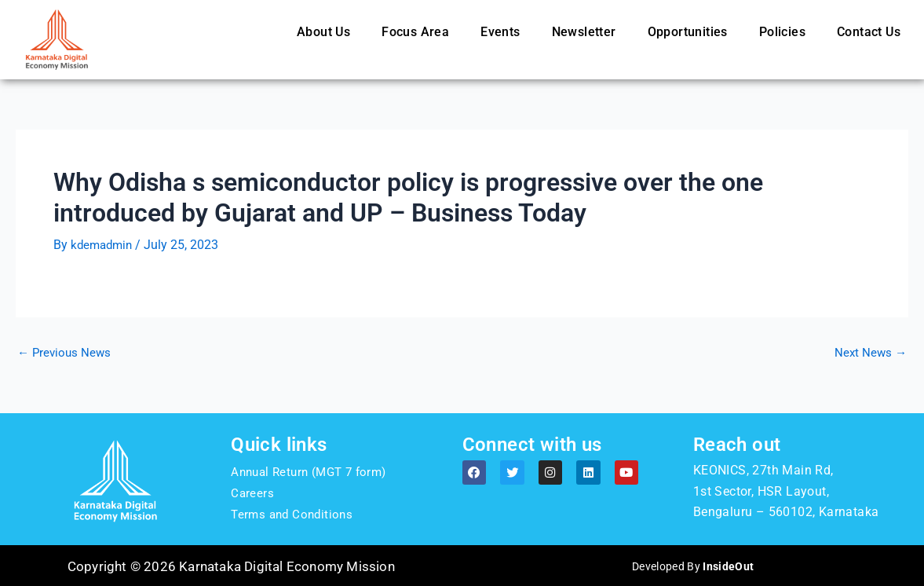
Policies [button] (782, 32)
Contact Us (869, 32)
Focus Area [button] (415, 32)
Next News (869, 352)
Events (500, 32)
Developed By (693, 566)
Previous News (66, 352)
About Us (323, 32)
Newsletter (584, 32)
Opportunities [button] (688, 32)
